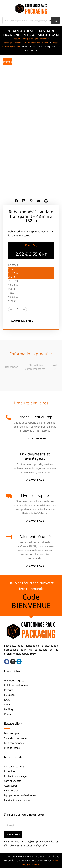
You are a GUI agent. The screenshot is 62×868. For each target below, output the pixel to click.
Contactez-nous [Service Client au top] (35, 438)
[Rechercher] (55, 20)
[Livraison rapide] (8, 496)
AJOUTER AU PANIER (23, 321)
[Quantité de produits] (18, 310)
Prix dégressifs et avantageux (35, 456)
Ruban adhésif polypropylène (36, 43)
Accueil (17, 39)
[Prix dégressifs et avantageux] (8, 454)
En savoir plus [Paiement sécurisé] (35, 566)
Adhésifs (17, 43)
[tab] (12, 367)
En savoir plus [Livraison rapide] (35, 521)
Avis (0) (54, 367)
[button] (16, 201)
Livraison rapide (35, 495)
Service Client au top (35, 417)
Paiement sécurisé (35, 536)
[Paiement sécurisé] (8, 537)
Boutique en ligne (30, 39)
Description (12, 367)
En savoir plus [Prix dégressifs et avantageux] (35, 480)
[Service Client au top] (8, 417)
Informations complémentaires (35, 367)
